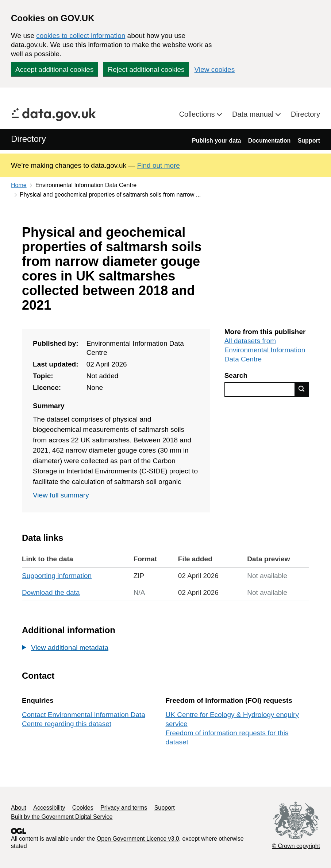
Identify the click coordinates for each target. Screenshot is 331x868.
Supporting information (57, 576)
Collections (198, 114)
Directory (305, 114)
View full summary (61, 495)
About (19, 808)
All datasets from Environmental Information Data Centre (265, 350)
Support (309, 141)
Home (19, 185)
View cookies (215, 69)
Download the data (51, 592)
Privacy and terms (124, 808)
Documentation (269, 141)
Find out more (159, 165)
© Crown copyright (296, 846)
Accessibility (49, 808)
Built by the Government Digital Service (62, 817)
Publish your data (216, 141)
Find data (302, 389)
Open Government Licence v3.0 (138, 839)
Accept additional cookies (54, 69)
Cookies (83, 808)
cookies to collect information (81, 36)
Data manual (254, 114)
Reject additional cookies (146, 69)
